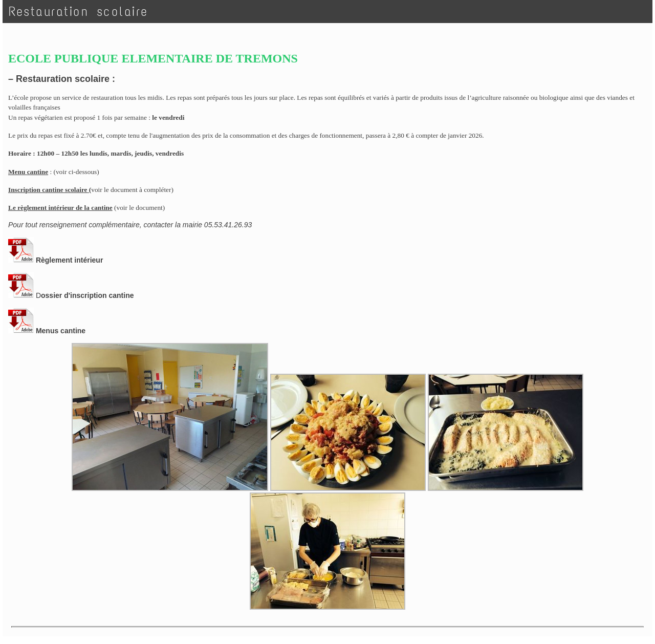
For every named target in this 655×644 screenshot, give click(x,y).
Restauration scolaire (79, 12)
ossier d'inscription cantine (87, 295)
